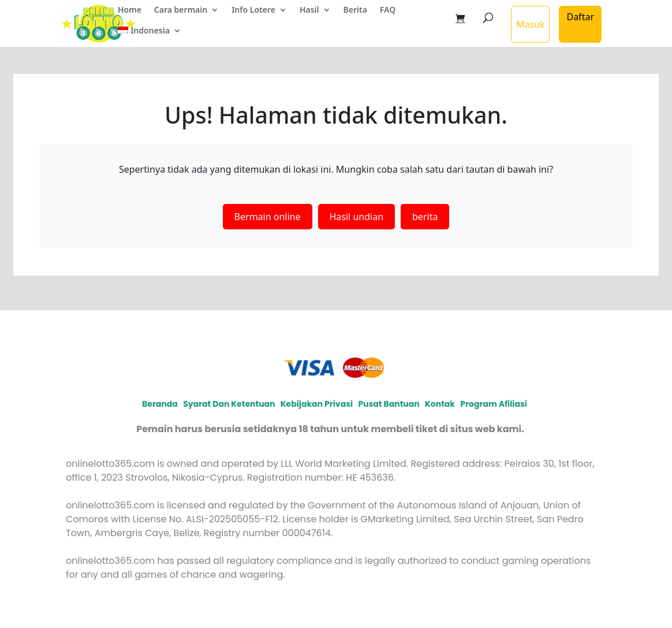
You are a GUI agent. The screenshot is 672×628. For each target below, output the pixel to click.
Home (130, 10)
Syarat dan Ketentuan (229, 404)
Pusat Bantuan (389, 404)
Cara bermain (181, 10)
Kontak (440, 404)
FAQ (388, 10)
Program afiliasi (494, 404)
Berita (355, 10)
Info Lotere (253, 10)
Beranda (160, 404)
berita (425, 217)
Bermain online (268, 217)
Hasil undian (357, 217)
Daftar (580, 17)
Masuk (531, 24)
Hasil (309, 10)
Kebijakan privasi (317, 404)
